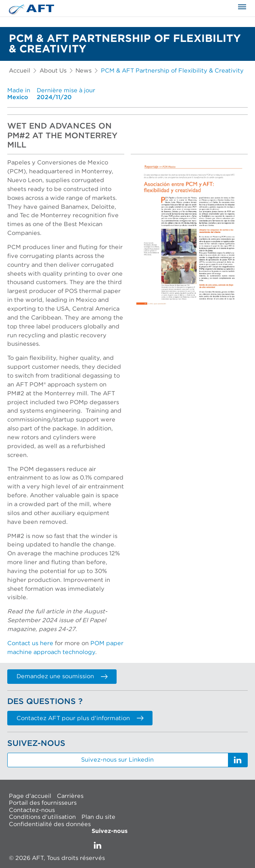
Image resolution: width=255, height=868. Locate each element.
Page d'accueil (30, 796)
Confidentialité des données (50, 824)
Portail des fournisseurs (43, 803)
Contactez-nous (32, 810)
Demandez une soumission (62, 676)
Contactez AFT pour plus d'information (80, 718)
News (84, 71)
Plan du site (98, 817)
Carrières (70, 796)
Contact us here (30, 643)
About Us (53, 71)
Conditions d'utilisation (42, 817)
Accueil (20, 71)
